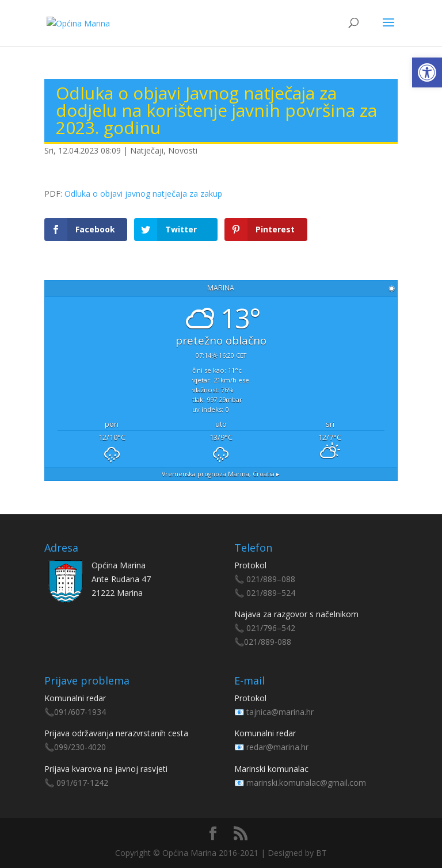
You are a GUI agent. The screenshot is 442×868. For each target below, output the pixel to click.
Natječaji (147, 150)
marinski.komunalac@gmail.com (306, 783)
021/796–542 (271, 628)
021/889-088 (268, 642)
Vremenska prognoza (221, 474)
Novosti (183, 150)
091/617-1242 (82, 783)
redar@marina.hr (277, 747)
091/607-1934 (80, 712)
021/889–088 (271, 579)
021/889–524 (271, 593)
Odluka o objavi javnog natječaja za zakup (143, 194)
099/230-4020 (80, 747)
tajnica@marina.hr (280, 712)
